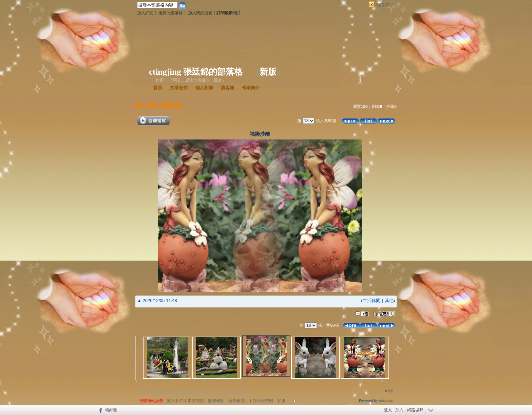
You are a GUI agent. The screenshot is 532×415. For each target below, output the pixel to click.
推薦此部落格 (171, 13)
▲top (389, 390)
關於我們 (175, 401)
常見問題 (196, 401)
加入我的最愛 (200, 13)
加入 (399, 410)
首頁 (158, 88)
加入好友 (145, 13)
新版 (268, 72)
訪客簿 (227, 88)
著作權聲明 (239, 401)
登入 (388, 410)
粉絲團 (111, 410)
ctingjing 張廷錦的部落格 (196, 72)
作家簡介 (251, 88)
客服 (281, 401)
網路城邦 (384, 5)
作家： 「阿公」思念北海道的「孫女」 (191, 80)
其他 (389, 300)
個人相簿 (204, 88)
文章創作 (179, 88)
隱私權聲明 (263, 401)
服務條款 (216, 401)
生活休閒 (372, 300)
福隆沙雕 (171, 105)
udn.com (386, 400)
